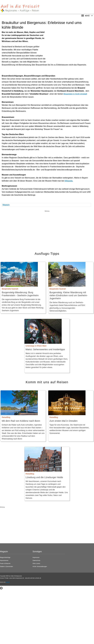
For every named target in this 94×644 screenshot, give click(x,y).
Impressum (36, 557)
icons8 (8, 582)
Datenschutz (36, 560)
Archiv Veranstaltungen (40, 567)
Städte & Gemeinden (6, 567)
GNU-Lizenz (36, 563)
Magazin (6, 205)
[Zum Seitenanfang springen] (1, 588)
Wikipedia (69, 181)
